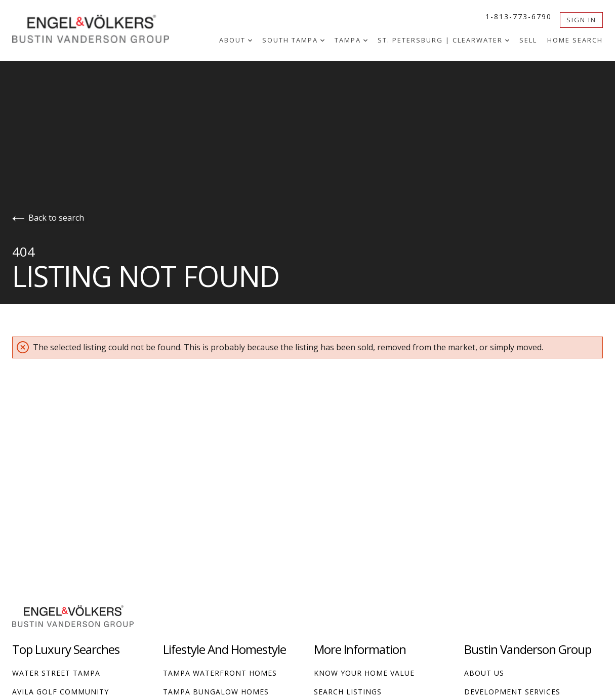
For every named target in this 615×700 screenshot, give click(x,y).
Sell (528, 40)
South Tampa (293, 40)
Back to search (48, 218)
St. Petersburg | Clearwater (443, 40)
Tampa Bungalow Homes (216, 692)
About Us (484, 673)
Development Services (512, 692)
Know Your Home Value (364, 673)
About (236, 40)
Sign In (581, 20)
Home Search (575, 40)
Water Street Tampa (56, 673)
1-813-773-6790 (519, 17)
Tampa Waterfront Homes (220, 673)
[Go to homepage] (101, 28)
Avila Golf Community (60, 692)
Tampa (351, 40)
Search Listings (348, 692)
